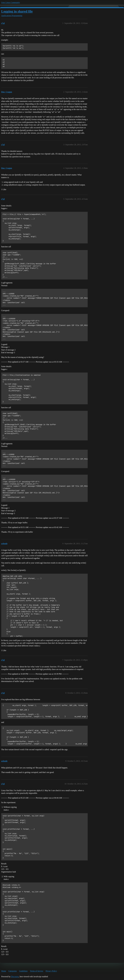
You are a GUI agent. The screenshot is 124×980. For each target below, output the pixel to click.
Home (4, 971)
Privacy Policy (51, 971)
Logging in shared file (17, 11)
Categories (13, 971)
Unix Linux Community (11, 2)
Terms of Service (37, 971)
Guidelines (23, 971)
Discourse (15, 977)
